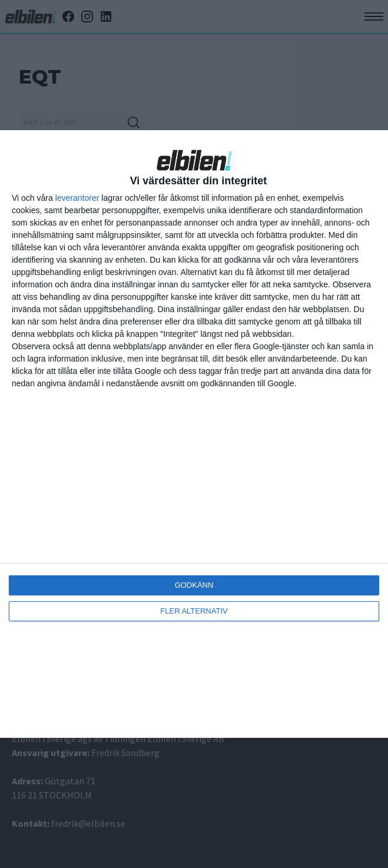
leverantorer (77, 198)
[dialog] (194, 434)
